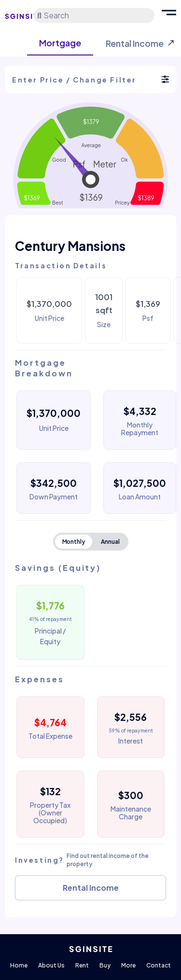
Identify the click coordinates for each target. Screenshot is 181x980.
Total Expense (50, 736)
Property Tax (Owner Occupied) (50, 813)
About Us (51, 965)
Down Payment (54, 497)
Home (19, 965)
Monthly (74, 542)
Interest (131, 741)
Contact (159, 965)
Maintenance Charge (131, 813)
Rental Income (91, 888)
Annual (110, 542)
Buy (105, 965)
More (128, 965)
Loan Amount (140, 497)
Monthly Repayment (140, 428)
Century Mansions (70, 246)
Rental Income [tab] (135, 43)
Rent (82, 965)
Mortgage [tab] (60, 43)
